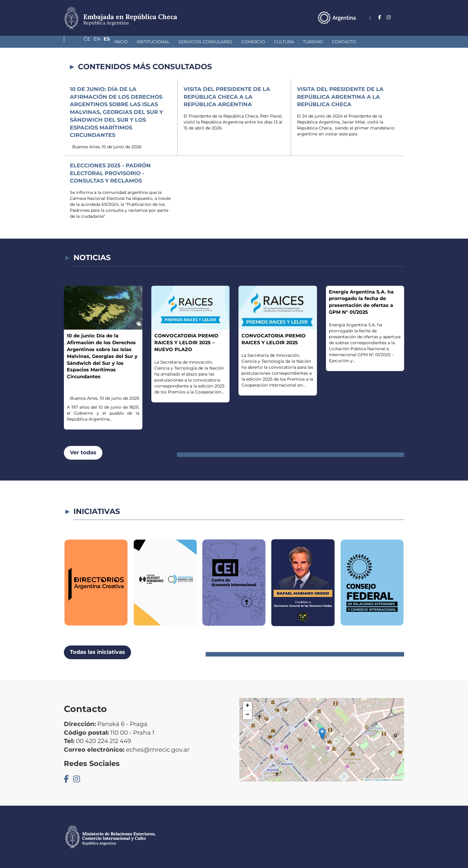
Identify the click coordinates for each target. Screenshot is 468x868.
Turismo (271, 42)
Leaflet (366, 780)
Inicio (80, 42)
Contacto (302, 42)
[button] (322, 734)
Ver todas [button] (83, 452)
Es (401, 17)
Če (377, 17)
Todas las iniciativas (97, 652)
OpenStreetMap (382, 780)
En (389, 17)
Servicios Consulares (164, 42)
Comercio (212, 42)
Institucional (112, 42)
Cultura (243, 42)
